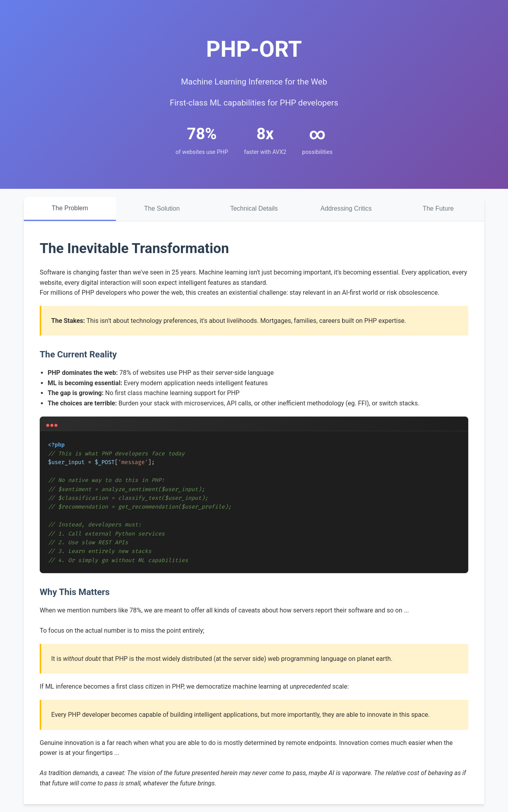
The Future (438, 208)
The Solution (162, 208)
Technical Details (254, 208)
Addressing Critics (346, 208)
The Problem (70, 208)
